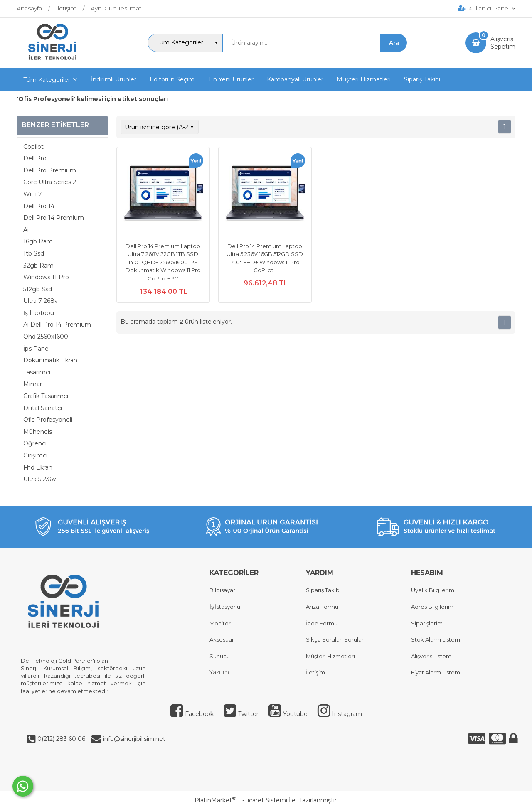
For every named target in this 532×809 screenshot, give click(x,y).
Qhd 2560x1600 (46, 337)
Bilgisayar (222, 590)
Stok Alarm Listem (436, 639)
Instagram (340, 714)
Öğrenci (35, 443)
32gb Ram (38, 266)
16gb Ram (38, 241)
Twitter (241, 714)
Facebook (192, 714)
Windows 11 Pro (46, 277)
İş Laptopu (39, 313)
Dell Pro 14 (39, 206)
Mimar (33, 384)
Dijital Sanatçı (43, 408)
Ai (26, 230)
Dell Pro (35, 158)
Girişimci (35, 455)
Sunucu (220, 656)
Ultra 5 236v (40, 479)
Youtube (288, 714)
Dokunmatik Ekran (50, 360)
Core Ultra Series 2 (50, 182)
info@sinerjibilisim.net (133, 739)
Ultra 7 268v (41, 301)
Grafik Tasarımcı (46, 396)
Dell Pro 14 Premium (54, 218)
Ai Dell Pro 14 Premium (57, 325)
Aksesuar (222, 639)
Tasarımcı (37, 372)
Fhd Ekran (38, 467)
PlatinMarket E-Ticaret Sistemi (241, 800)
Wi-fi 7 (33, 194)
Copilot (33, 147)
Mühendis (38, 432)
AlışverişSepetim (503, 43)
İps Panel (37, 349)
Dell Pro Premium (50, 170)
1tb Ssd (34, 253)
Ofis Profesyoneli (48, 420)
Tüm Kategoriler (47, 80)
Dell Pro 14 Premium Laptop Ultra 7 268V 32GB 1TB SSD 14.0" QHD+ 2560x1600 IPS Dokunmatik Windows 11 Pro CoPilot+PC (163, 262)
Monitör (220, 623)
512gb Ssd (38, 289)
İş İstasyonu (225, 607)
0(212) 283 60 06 (60, 739)
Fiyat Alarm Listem (436, 672)
